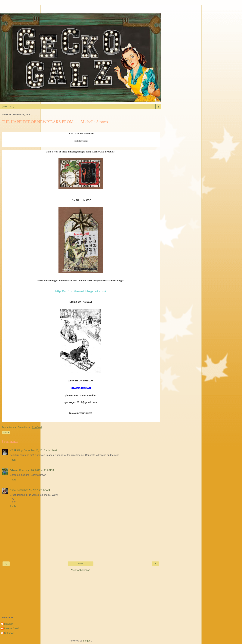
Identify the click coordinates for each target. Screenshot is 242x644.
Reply (13, 460)
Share (6, 433)
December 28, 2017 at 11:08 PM (36, 470)
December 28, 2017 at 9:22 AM (40, 450)
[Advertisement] (81, 9)
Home (81, 564)
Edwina (14, 470)
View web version (81, 570)
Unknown (9, 633)
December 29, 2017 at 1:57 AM (33, 490)
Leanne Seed (11, 628)
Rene (13, 490)
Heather (8, 624)
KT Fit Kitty (16, 450)
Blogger (87, 641)
